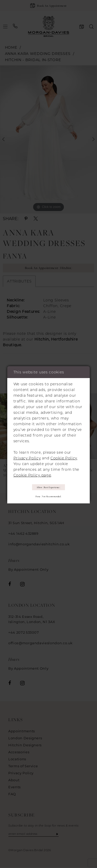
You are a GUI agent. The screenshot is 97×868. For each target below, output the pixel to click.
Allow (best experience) (49, 487)
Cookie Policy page (32, 475)
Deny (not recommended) (48, 497)
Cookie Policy (64, 458)
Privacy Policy (27, 458)
